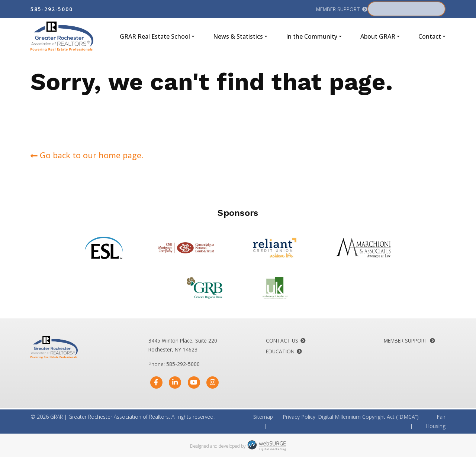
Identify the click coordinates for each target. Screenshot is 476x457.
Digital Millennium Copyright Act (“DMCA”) (368, 417)
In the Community (312, 36)
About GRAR (378, 36)
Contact (430, 36)
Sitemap (263, 417)
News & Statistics (238, 36)
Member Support (338, 9)
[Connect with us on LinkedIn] (175, 382)
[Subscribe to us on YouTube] (194, 382)
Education (280, 351)
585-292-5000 (52, 9)
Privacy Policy (299, 417)
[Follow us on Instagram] (213, 382)
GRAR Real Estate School (155, 36)
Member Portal (401, 9)
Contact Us (282, 341)
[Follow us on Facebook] (156, 382)
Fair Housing (436, 421)
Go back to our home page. (87, 155)
